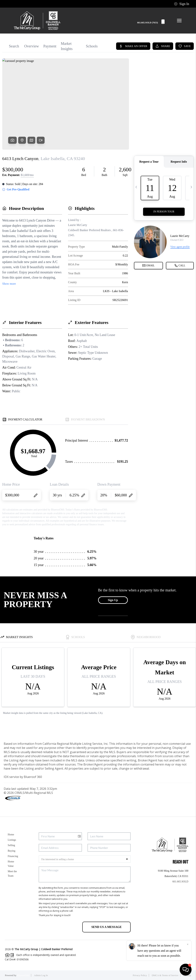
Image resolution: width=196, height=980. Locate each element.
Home (11, 835)
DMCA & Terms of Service (165, 975)
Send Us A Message (107, 927)
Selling (11, 845)
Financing (13, 856)
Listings (12, 840)
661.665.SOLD (180, 882)
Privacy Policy (140, 975)
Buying (11, 851)
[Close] (188, 944)
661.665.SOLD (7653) (151, 23)
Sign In (182, 4)
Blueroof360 (23, 975)
